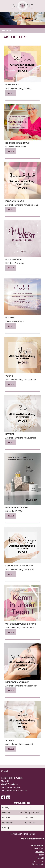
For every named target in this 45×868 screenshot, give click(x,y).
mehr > (11, 93)
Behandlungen (37, 845)
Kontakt (40, 858)
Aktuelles (40, 852)
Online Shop (38, 848)
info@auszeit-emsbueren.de (14, 790)
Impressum (39, 861)
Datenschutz (38, 864)
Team (41, 855)
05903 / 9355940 (13, 787)
